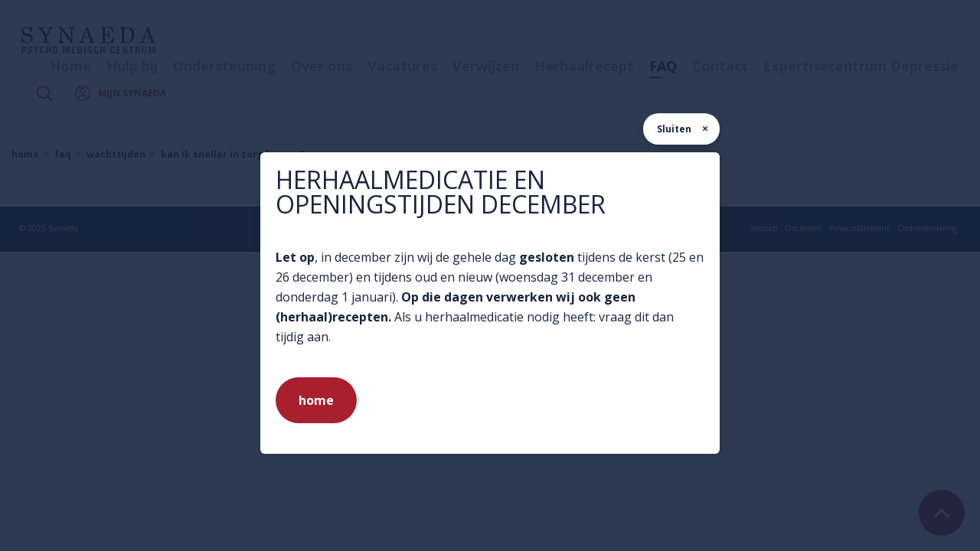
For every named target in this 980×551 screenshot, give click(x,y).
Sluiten (674, 129)
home (316, 400)
